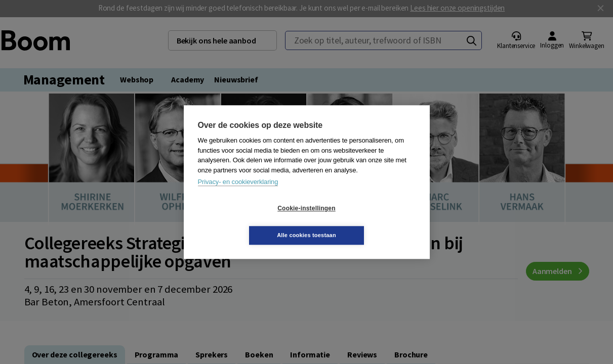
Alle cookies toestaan (367, 221)
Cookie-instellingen (246, 222)
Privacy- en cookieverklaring (238, 195)
